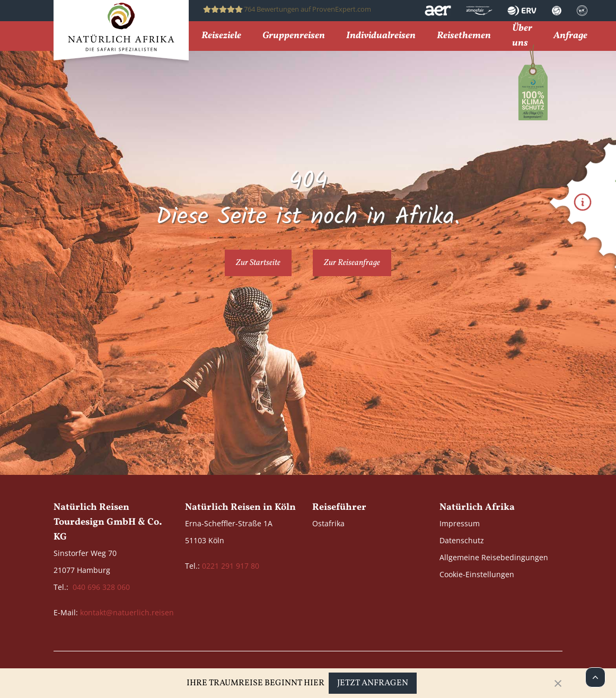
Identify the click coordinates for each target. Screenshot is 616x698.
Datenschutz (462, 540)
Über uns (522, 36)
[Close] (558, 683)
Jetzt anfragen (373, 683)
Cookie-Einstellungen (477, 574)
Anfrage (570, 36)
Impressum (460, 523)
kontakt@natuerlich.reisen (127, 612)
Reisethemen (464, 36)
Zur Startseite (258, 263)
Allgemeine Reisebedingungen (494, 557)
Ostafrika (328, 523)
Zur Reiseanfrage (352, 263)
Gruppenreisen (294, 36)
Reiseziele (221, 36)
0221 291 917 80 (231, 566)
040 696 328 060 (101, 587)
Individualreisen (381, 36)
